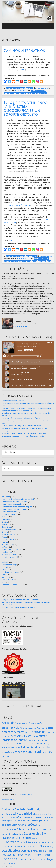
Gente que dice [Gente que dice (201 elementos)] (20, 838)
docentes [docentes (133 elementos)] (19, 732)
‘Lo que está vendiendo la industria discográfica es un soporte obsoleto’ (26, 109)
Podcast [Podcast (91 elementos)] (6, 855)
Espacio (5, 532)
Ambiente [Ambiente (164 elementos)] (8, 809)
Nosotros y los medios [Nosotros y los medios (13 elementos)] (27, 744)
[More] (41, 82)
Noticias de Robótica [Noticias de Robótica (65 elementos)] (28, 846)
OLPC (4, 560)
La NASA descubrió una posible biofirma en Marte (21, 426)
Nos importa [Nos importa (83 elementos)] (9, 846)
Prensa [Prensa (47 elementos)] (15, 855)
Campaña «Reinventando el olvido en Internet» (21, 600)
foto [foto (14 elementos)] (22, 736)
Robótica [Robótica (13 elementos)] (5, 752)
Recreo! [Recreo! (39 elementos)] (46, 855)
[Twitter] (10, 82)
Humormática (7, 545)
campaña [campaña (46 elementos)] (38, 723)
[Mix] (29, 82)
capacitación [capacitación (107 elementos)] (8, 728)
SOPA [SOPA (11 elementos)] (43, 752)
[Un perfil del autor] (20, 326)
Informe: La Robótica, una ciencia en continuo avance (23, 605)
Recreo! (5, 575)
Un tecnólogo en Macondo (12, 585)
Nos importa (7, 552)
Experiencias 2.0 (8, 534)
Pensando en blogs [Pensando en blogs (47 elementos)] (42, 851)
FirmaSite (10, 867)
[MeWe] (25, 82)
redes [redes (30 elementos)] (18, 748)
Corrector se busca (9, 512)
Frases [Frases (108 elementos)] (28, 736)
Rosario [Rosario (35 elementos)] (11, 752)
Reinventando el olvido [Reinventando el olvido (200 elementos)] (35, 747)
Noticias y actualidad (10, 557)
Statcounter (19, 795)
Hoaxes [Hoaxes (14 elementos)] (33, 838)
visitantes (28, 795)
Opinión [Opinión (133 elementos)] (27, 851)
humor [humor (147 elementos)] (43, 736)
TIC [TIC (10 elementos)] (46, 752)
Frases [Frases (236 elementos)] (6, 838)
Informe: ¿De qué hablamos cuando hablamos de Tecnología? (26, 602)
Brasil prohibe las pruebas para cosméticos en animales (24, 433)
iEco (11, 240)
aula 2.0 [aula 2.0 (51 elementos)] (27, 723)
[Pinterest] (21, 82)
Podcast (5, 567)
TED (3, 582)
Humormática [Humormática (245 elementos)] (10, 842)
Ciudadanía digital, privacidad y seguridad (18, 499)
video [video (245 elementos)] (5, 756)
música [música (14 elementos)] (11, 744)
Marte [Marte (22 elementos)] (31, 740)
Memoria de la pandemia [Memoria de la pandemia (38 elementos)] (41, 842)
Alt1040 (23, 70)
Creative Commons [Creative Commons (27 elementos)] (21, 825)
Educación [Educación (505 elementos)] (9, 829)
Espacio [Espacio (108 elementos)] (19, 834)
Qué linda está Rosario (11, 572)
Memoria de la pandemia (12, 549)
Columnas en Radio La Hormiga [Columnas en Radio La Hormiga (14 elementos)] (27, 821)
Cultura (5, 517)
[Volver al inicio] (8, 800)
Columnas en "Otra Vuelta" (12, 504)
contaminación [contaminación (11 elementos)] (32, 728)
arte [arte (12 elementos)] (22, 723)
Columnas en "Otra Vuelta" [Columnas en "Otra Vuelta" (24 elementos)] (18, 817)
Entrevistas (6, 527)
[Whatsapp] (33, 82)
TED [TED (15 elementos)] (33, 859)
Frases (4, 537)
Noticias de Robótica (10, 555)
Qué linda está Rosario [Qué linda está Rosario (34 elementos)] (30, 855)
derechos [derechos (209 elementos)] (8, 732)
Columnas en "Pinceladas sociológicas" (17, 507)
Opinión (5, 562)
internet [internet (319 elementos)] (23, 740)
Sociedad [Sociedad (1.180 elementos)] (9, 859)
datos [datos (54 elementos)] (50, 728)
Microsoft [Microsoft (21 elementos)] (5, 744)
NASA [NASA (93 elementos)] (17, 744)
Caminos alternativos (24, 51)
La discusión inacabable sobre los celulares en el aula (23, 436)
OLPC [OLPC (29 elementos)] (19, 851)
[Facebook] (6, 82)
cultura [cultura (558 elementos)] (42, 727)
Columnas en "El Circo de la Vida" (15, 502)
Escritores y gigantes (10, 529)
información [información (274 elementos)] (10, 740)
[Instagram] (37, 82)
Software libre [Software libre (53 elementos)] (23, 859)
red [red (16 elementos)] (14, 748)
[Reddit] (14, 82)
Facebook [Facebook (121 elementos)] (15, 736)
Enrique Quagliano (42, 88)
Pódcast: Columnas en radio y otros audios (18, 607)
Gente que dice (8, 539)
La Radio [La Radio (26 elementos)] (24, 842)
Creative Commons (10, 514)
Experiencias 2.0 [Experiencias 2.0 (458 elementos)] (35, 833)
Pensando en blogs (9, 565)
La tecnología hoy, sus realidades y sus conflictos (21, 418)
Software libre (8, 580)
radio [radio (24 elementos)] (11, 748)
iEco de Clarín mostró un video (17, 205)
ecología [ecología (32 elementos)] (28, 732)
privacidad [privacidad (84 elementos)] (40, 744)
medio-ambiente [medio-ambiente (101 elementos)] (42, 740)
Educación (6, 519)
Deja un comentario (21, 91)
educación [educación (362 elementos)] (39, 732)
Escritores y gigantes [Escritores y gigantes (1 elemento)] (8, 834)
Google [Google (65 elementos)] (35, 736)
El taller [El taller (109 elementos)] (21, 829)
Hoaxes (5, 542)
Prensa (5, 570)
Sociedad (5, 577)
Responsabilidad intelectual (13, 401)
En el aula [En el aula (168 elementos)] (32, 829)
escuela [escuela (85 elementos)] (50, 732)
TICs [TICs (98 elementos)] (49, 752)
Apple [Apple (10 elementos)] (18, 723)
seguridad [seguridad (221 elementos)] (21, 752)
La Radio (5, 547)
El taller (5, 522)
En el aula (6, 524)
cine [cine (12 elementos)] (26, 728)
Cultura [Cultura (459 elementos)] (35, 824)
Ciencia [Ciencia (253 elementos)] (20, 728)
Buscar (49, 469)
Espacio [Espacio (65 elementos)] (6, 736)
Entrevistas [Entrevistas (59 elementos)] (45, 829)
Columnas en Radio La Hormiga (14, 509)
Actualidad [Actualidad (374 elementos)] (9, 723)
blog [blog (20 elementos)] (32, 723)
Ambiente (6, 497)
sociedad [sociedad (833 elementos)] (34, 752)
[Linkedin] (17, 82)
